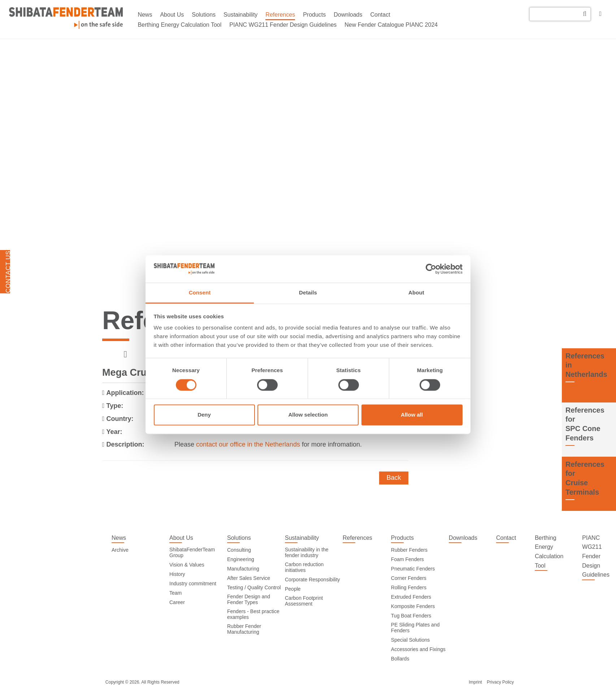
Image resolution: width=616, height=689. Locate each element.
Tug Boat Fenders (411, 616)
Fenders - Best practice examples (253, 614)
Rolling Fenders (409, 587)
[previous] (126, 355)
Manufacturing (243, 569)
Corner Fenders (409, 578)
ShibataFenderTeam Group (192, 552)
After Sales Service (249, 578)
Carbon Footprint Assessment (304, 601)
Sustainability (240, 15)
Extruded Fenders (411, 597)
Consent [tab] (200, 293)
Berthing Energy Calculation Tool (179, 25)
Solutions (204, 15)
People (293, 589)
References (280, 15)
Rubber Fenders (409, 550)
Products (314, 15)
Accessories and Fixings (418, 649)
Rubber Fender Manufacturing (244, 629)
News (145, 15)
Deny (204, 415)
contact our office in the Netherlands (248, 444)
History (177, 574)
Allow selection (308, 415)
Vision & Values (187, 565)
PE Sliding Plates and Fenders (415, 628)
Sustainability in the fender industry (307, 552)
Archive (120, 550)
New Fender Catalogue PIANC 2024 (391, 25)
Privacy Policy (500, 682)
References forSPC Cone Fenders (585, 424)
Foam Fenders (407, 559)
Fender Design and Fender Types (249, 599)
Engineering (241, 559)
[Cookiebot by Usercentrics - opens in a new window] (431, 269)
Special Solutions (410, 640)
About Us (172, 15)
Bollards (400, 659)
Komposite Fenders (413, 606)
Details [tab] (308, 293)
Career (177, 602)
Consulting (239, 550)
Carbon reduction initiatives (304, 567)
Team (175, 593)
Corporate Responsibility (313, 580)
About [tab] (416, 293)
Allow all (412, 415)
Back (394, 478)
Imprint (475, 682)
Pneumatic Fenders (413, 569)
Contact (380, 15)
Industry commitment (193, 584)
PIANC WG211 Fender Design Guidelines (283, 25)
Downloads (348, 15)
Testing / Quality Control (254, 587)
